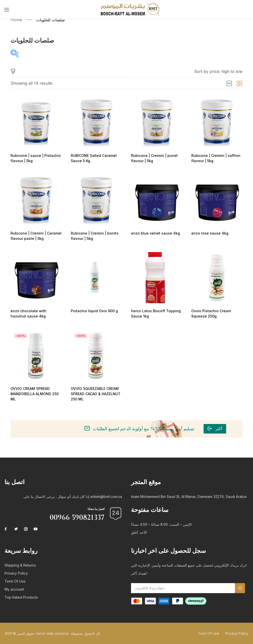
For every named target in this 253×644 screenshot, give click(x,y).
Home (16, 20)
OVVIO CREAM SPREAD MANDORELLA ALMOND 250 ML (34, 394)
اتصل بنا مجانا (96, 509)
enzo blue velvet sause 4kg (154, 233)
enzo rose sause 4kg (209, 233)
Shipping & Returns (20, 565)
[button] (218, 71)
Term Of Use (15, 581)
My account (14, 589)
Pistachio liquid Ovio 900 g (93, 311)
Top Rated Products (21, 597)
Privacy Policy (16, 573)
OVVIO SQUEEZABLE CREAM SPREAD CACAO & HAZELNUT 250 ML (96, 394)
